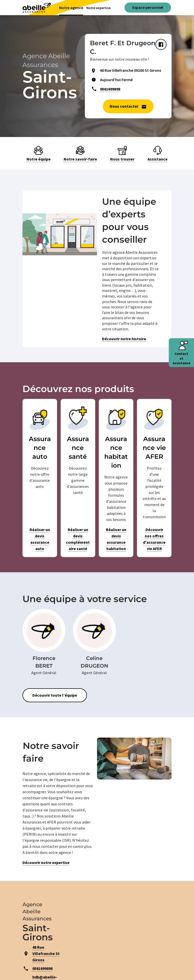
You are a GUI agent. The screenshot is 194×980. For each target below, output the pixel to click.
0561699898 (110, 89)
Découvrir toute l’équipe (55, 695)
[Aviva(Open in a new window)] (37, 8)
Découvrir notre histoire (124, 339)
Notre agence (71, 8)
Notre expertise (99, 8)
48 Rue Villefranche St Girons (46, 953)
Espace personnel (148, 7)
